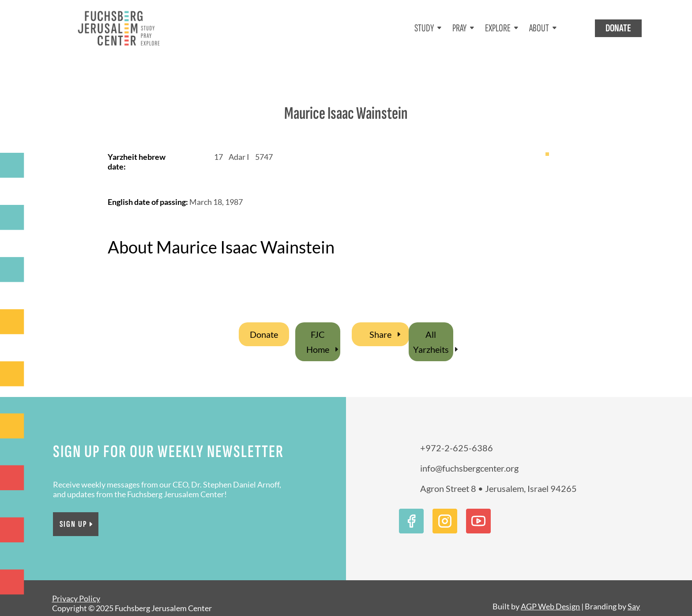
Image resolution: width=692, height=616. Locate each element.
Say (634, 596)
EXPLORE (498, 28)
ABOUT (539, 28)
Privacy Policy (76, 588)
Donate (264, 324)
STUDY (424, 28)
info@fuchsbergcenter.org (469, 457)
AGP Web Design (550, 596)
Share (380, 324)
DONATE (618, 28)
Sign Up (73, 514)
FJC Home (318, 331)
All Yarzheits (431, 331)
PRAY (459, 28)
